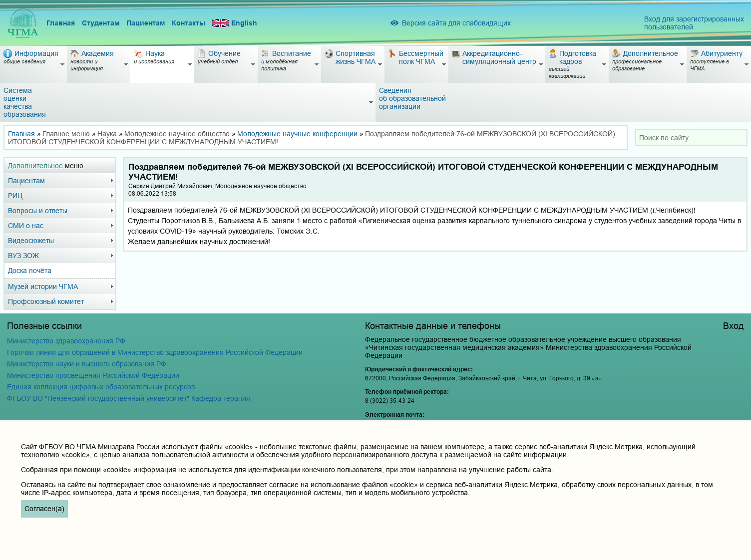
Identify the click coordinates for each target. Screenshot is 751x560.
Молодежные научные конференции (297, 134)
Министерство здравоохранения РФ (66, 341)
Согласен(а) (44, 509)
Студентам (101, 23)
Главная (61, 23)
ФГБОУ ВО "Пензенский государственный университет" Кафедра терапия (129, 398)
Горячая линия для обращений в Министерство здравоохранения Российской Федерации (155, 352)
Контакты (188, 23)
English (235, 23)
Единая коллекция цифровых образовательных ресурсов (101, 387)
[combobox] (691, 138)
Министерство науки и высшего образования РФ (87, 364)
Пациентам (146, 23)
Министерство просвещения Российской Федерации (93, 375)
